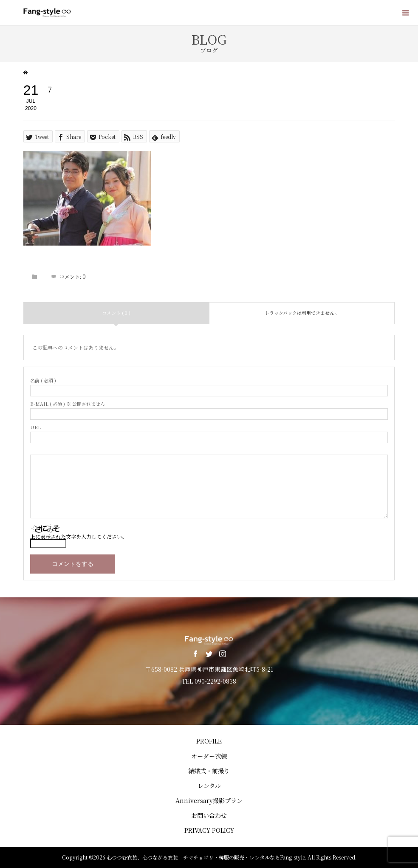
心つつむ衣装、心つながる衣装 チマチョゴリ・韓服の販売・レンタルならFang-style (206, 857)
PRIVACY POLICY (209, 830)
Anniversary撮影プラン (209, 800)
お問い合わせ (209, 815)
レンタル (209, 786)
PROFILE (209, 741)
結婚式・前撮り (209, 771)
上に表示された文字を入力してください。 (79, 536)
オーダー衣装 (209, 756)
